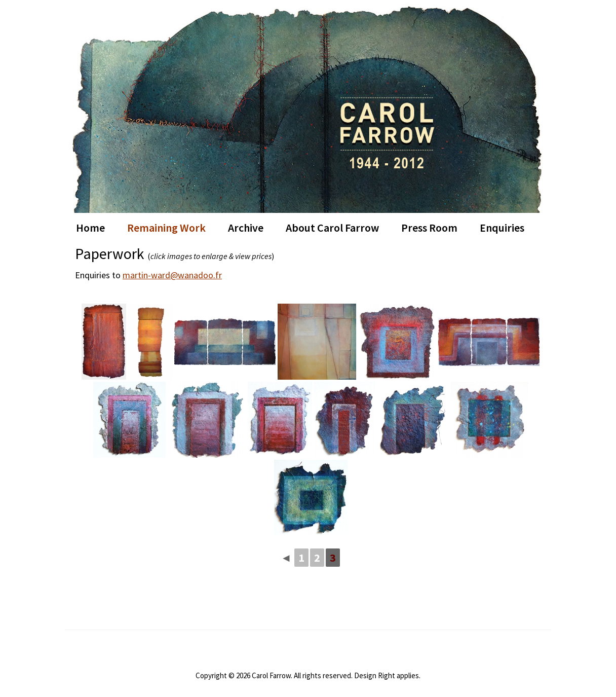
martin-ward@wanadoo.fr (172, 275)
